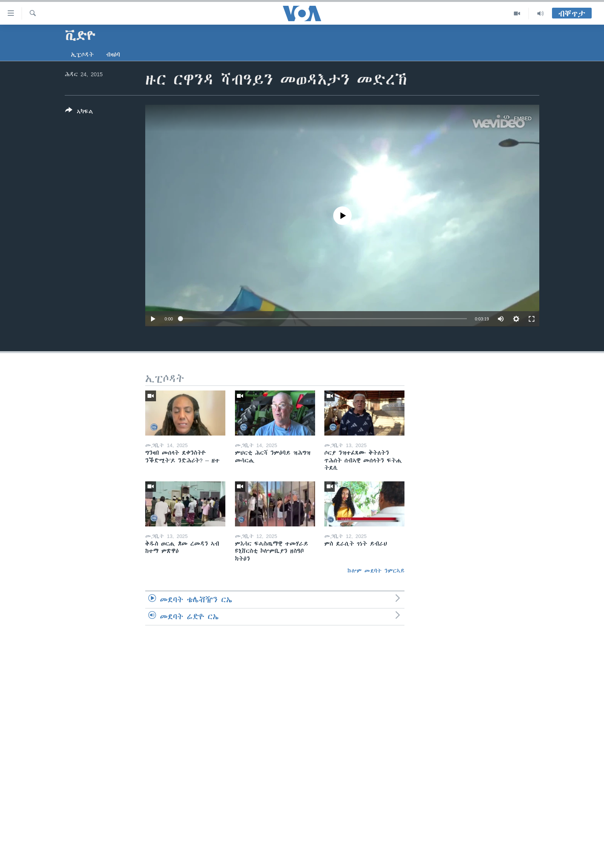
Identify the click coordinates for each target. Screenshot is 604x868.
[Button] (79, 112)
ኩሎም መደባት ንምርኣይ (376, 571)
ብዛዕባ (113, 55)
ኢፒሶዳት (82, 55)
